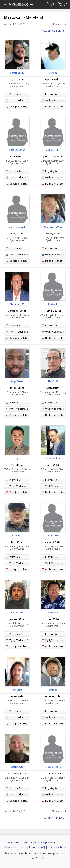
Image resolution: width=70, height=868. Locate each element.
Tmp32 (17, 458)
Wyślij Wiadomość (17, 101)
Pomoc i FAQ (37, 847)
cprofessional (17, 227)
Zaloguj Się (50, 4)
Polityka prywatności (47, 842)
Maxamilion (53, 458)
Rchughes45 (17, 73)
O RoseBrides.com (15, 847)
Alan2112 (53, 381)
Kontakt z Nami (57, 847)
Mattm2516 (17, 767)
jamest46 (17, 690)
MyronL (53, 73)
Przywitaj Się (14, 94)
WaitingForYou (53, 227)
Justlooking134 (53, 150)
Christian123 (17, 304)
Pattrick (53, 304)
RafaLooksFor (17, 150)
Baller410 (53, 535)
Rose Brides (16, 5)
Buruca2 (53, 613)
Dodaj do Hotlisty (16, 107)
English (40, 858)
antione (53, 690)
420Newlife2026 (53, 767)
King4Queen (17, 381)
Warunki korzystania (20, 842)
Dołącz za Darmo (63, 4)
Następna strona (52, 31)
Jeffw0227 (17, 535)
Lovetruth (17, 613)
